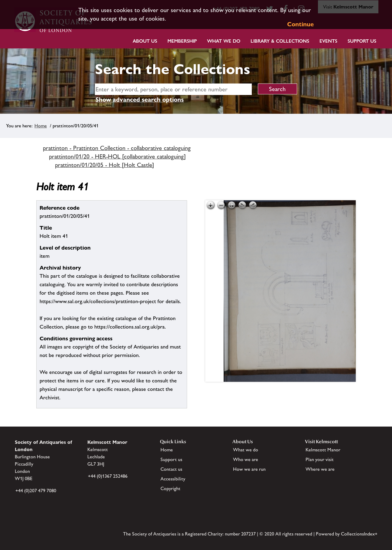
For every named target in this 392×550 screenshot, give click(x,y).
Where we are (320, 469)
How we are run (249, 469)
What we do (224, 41)
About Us (145, 41)
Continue (300, 24)
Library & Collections (280, 41)
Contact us (171, 469)
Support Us (362, 41)
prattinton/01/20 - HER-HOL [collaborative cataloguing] (117, 156)
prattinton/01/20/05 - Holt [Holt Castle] (105, 165)
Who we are (246, 459)
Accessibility (173, 479)
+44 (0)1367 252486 (108, 476)
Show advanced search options (140, 100)
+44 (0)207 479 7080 (36, 491)
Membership (182, 41)
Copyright (170, 488)
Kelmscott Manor (323, 450)
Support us (171, 459)
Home (41, 126)
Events (328, 41)
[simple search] (173, 89)
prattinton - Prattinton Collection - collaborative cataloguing (117, 148)
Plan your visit (320, 459)
